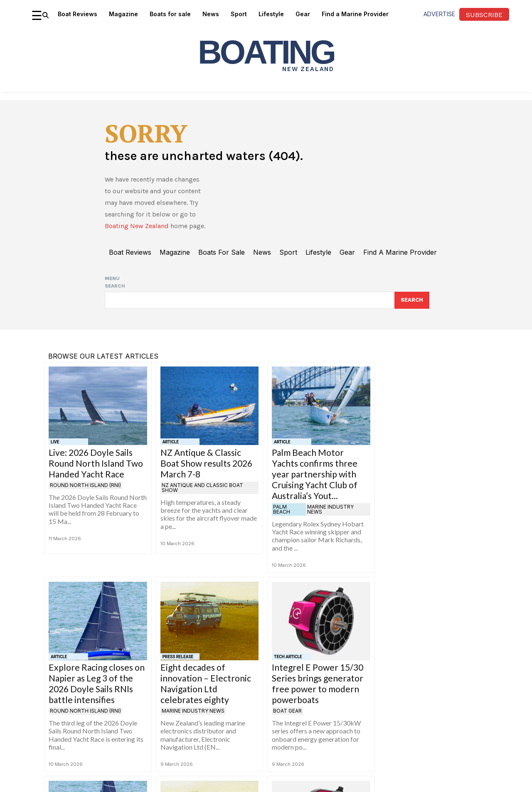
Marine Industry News (330, 510)
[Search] (412, 300)
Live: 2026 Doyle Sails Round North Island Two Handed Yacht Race (96, 464)
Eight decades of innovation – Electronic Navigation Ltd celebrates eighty (206, 684)
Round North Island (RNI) (85, 486)
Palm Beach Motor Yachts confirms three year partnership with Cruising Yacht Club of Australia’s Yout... (315, 474)
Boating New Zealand (137, 226)
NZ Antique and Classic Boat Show (202, 488)
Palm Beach (282, 510)
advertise (439, 14)
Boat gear (287, 711)
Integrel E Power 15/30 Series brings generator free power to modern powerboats (318, 684)
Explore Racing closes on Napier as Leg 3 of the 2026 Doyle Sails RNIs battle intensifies (97, 684)
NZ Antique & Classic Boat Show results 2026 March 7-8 (206, 464)
